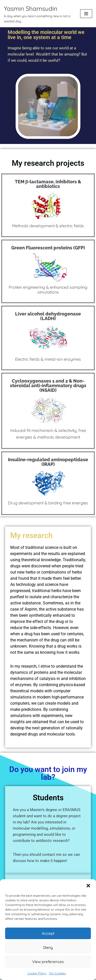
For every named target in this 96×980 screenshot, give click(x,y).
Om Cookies (57, 973)
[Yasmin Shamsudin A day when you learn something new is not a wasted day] (38, 14)
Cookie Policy (37, 973)
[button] (88, 886)
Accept (48, 933)
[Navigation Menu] (86, 14)
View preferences (48, 962)
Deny (48, 947)
